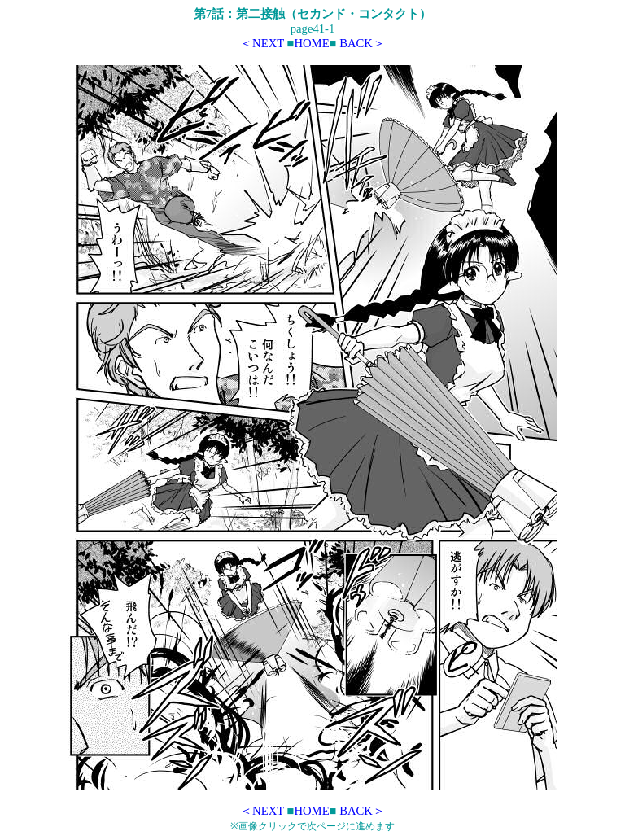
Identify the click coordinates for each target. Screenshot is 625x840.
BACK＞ (362, 43)
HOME (311, 43)
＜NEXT (262, 43)
